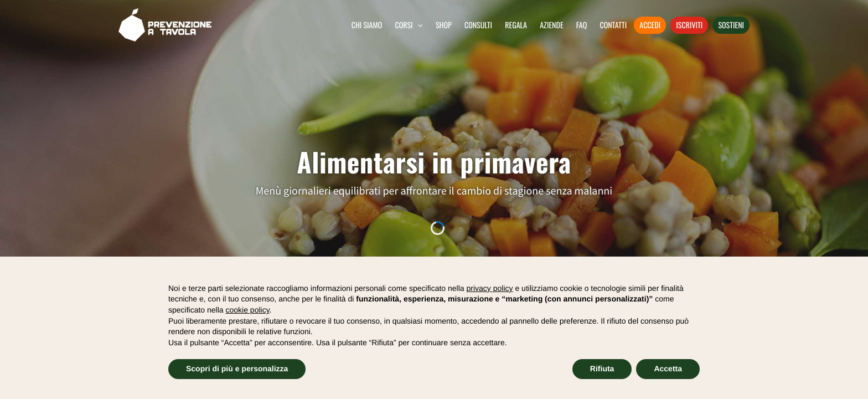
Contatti (613, 25)
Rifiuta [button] (602, 369)
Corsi (404, 25)
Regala (516, 25)
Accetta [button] (668, 369)
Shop (444, 25)
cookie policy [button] (248, 310)
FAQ (582, 25)
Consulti (478, 25)
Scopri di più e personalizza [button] (237, 369)
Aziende (551, 25)
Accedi (650, 25)
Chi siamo (367, 25)
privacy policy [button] (490, 288)
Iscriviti (689, 25)
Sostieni (731, 25)
